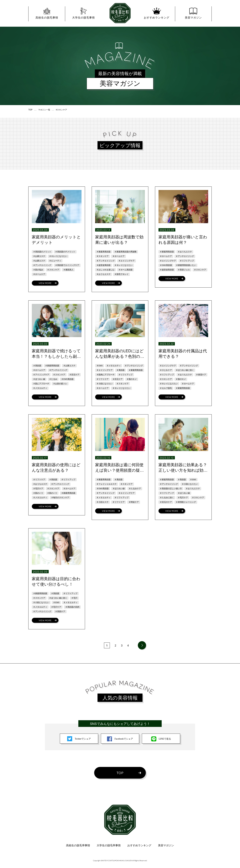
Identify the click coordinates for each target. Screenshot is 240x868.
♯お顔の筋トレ (60, 384)
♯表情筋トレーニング (186, 502)
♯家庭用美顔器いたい (186, 265)
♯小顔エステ (102, 502)
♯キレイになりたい (58, 256)
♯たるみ (53, 379)
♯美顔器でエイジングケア (67, 265)
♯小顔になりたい (104, 384)
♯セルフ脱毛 (166, 388)
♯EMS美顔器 (166, 265)
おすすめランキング (139, 845)
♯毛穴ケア (38, 489)
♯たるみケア (135, 489)
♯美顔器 (37, 366)
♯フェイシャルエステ (106, 484)
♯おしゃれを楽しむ (105, 270)
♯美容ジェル (184, 270)
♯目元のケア (166, 502)
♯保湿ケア (201, 375)
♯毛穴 (74, 598)
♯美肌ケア (60, 611)
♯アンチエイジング (42, 265)
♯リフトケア (102, 379)
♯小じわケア (166, 370)
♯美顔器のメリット (42, 252)
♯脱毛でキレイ (121, 274)
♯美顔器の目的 (72, 607)
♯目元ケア (74, 375)
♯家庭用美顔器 (103, 252)
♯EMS (100, 366)
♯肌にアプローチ (41, 384)
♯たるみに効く (167, 498)
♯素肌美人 (68, 270)
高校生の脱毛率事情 (78, 845)
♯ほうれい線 (39, 379)
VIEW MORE (45, 283)
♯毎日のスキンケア (60, 498)
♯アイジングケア (41, 375)
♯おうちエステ (103, 274)
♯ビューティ (55, 261)
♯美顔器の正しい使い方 (171, 489)
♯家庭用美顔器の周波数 (125, 252)
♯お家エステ (39, 256)
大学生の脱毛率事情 (109, 845)
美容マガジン (166, 845)
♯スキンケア (53, 270)
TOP (120, 773)
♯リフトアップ (187, 261)
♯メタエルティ (40, 388)
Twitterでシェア (79, 739)
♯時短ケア (134, 502)
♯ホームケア (39, 274)
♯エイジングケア (126, 261)
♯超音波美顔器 (103, 265)
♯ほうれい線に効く (185, 370)
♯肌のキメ (132, 379)
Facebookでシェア (120, 739)
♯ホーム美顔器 (125, 270)
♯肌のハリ (38, 493)
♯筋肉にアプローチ (105, 375)
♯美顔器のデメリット (65, 252)
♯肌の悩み (38, 270)
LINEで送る (161, 739)
